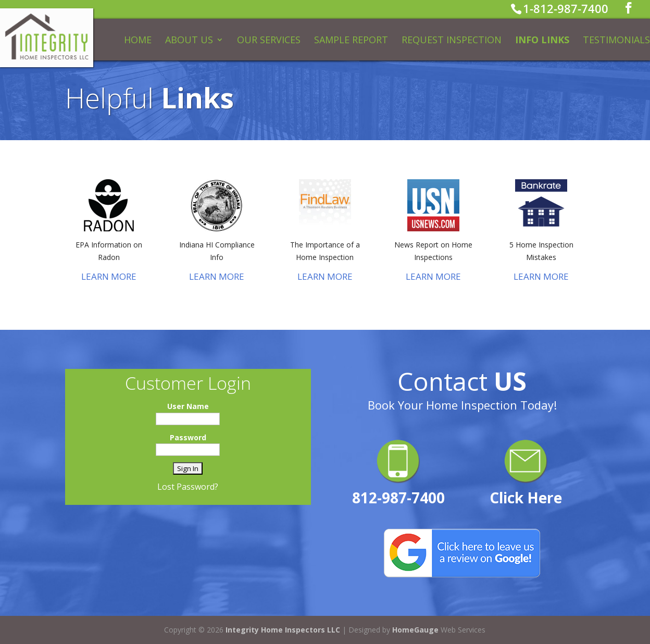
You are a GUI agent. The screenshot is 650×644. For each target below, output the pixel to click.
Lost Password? (188, 487)
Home (138, 41)
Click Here (526, 498)
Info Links (542, 41)
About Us (189, 41)
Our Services (269, 41)
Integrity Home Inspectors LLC (283, 630)
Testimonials (616, 41)
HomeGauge (415, 630)
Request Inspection (452, 41)
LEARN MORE (109, 276)
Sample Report (351, 41)
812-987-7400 (398, 498)
